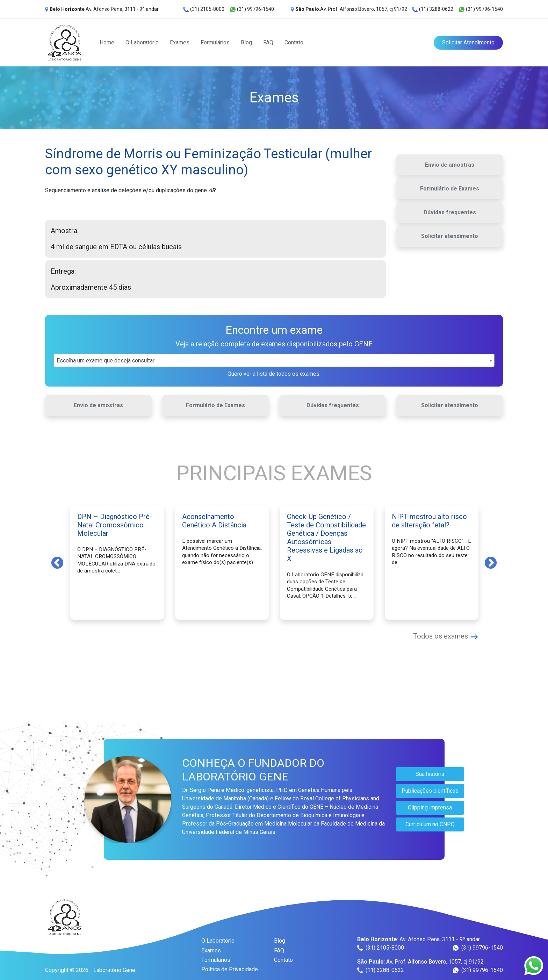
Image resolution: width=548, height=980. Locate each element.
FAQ (268, 42)
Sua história (430, 774)
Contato (294, 42)
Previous (57, 562)
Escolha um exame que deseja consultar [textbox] (106, 361)
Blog (246, 42)
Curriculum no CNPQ (430, 824)
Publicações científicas (430, 791)
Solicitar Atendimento (468, 42)
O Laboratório (142, 42)
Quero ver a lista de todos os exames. (274, 374)
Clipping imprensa (430, 808)
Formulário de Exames (450, 189)
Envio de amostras (450, 165)
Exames (180, 42)
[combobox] (274, 360)
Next (491, 562)
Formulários (215, 42)
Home (107, 42)
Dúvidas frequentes (450, 212)
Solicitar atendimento (450, 236)
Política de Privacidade (230, 969)
